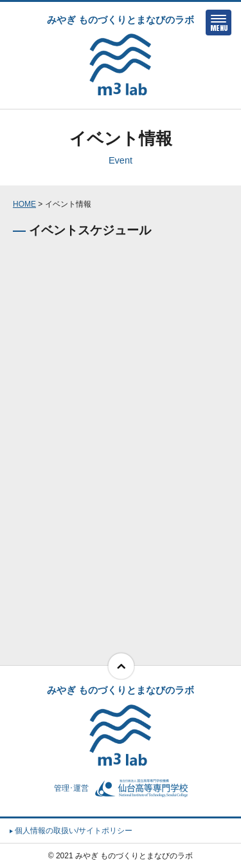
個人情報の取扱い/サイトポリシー (71, 831)
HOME (24, 204)
